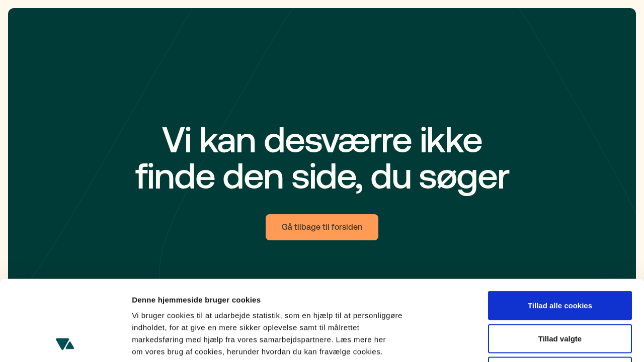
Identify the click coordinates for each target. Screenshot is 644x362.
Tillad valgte (560, 263)
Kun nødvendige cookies (560, 296)
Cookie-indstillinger (538, 342)
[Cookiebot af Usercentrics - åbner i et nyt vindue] (65, 342)
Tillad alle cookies (560, 230)
